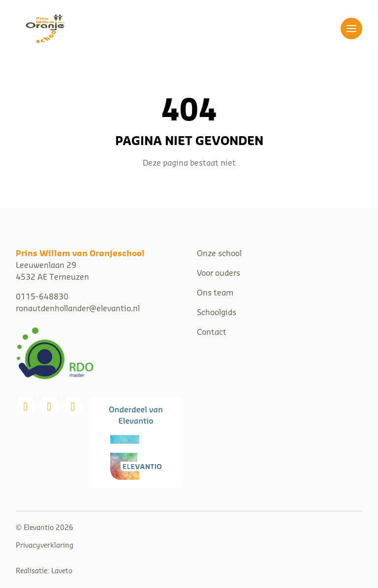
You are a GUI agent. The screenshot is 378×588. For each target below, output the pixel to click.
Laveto (62, 571)
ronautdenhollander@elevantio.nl (78, 309)
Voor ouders (219, 273)
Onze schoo (218, 254)
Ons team (215, 293)
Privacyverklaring (45, 546)
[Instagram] (49, 407)
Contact (212, 332)
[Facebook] (26, 407)
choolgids (219, 313)
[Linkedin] (73, 407)
